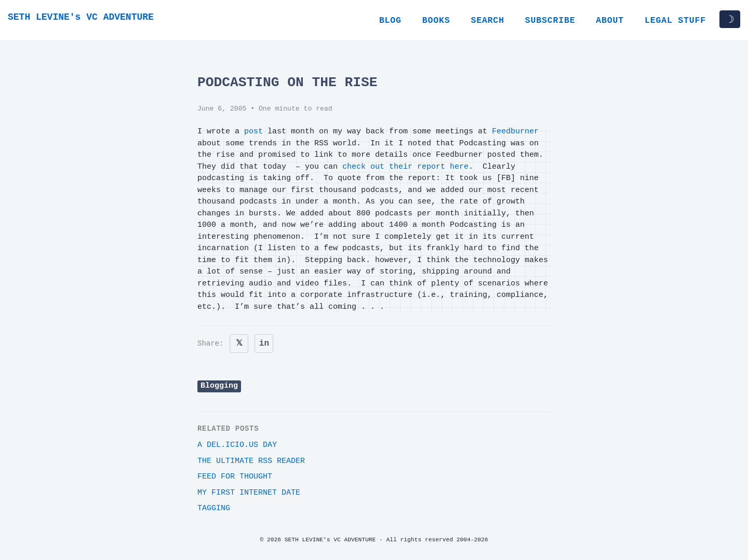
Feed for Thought (235, 477)
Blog (390, 21)
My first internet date (249, 493)
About (610, 21)
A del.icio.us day (237, 445)
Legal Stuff (675, 21)
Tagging (214, 508)
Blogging (219, 386)
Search (487, 21)
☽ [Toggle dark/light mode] (730, 19)
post (253, 132)
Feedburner (515, 132)
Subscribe (550, 21)
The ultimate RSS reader (251, 461)
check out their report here (405, 167)
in (264, 344)
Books (436, 21)
